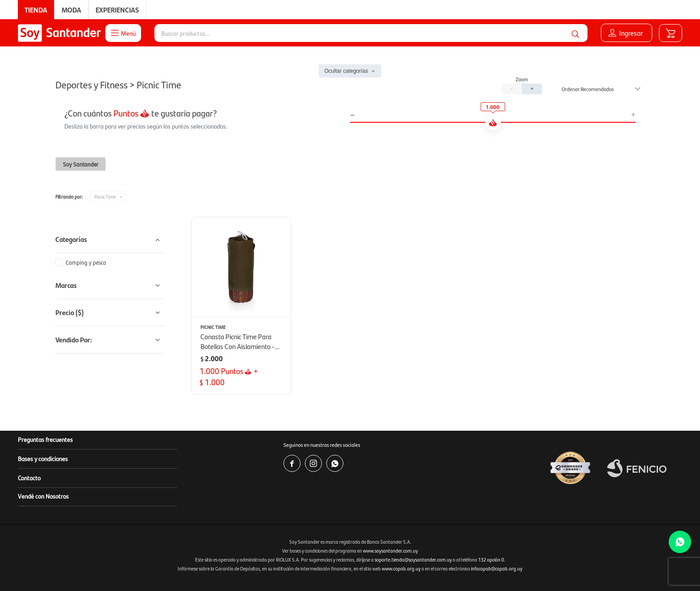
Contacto (29, 478)
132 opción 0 (491, 560)
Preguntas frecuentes (45, 439)
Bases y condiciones (43, 458)
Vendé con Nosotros (43, 496)
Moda (71, 10)
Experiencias (117, 10)
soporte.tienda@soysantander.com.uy (413, 560)
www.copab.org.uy (401, 568)
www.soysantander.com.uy (390, 551)
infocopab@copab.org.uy (497, 568)
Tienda (36, 10)
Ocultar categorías (346, 71)
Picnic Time (105, 197)
